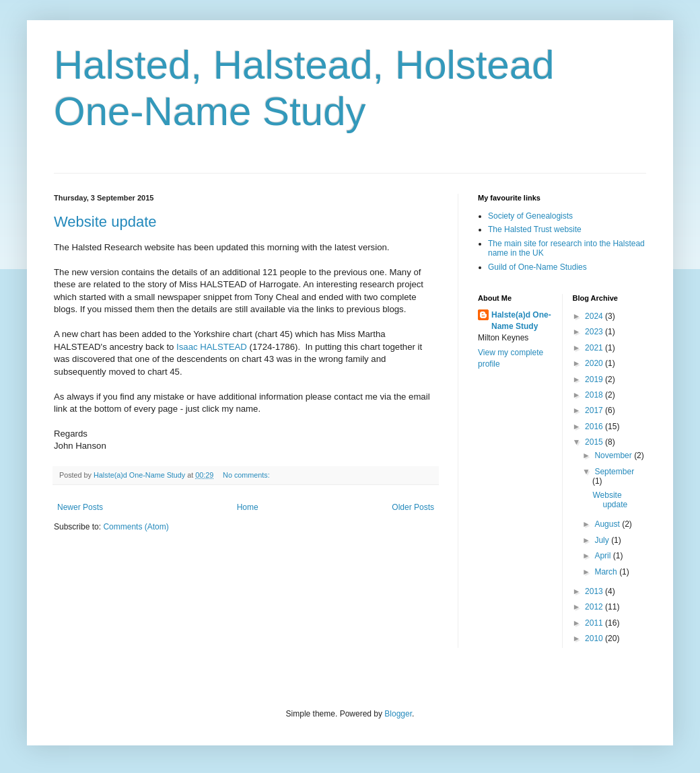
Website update (105, 222)
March (607, 572)
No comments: (247, 475)
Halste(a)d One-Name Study (521, 321)
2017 (595, 410)
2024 (595, 316)
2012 (595, 607)
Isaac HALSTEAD (212, 347)
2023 (595, 332)
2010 (595, 638)
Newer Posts (80, 507)
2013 (595, 591)
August (608, 524)
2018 (595, 395)
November (614, 455)
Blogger (398, 714)
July (603, 540)
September (614, 472)
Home (248, 507)
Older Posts (413, 507)
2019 (595, 379)
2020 (595, 363)
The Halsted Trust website (535, 229)
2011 (595, 623)
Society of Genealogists (530, 216)
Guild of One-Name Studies (537, 267)
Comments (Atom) (136, 527)
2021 (595, 348)
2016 (595, 427)
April (603, 556)
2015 (595, 442)
